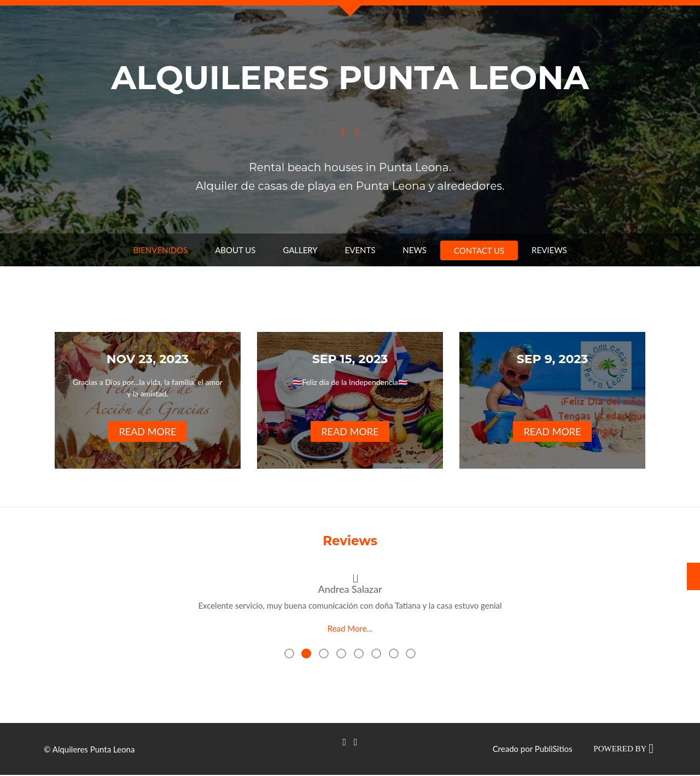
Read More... (350, 628)
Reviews (549, 250)
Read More (148, 431)
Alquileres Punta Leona (350, 77)
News (415, 250)
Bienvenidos (160, 250)
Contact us (479, 250)
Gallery (300, 250)
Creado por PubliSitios (533, 747)
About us (235, 250)
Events (360, 250)
